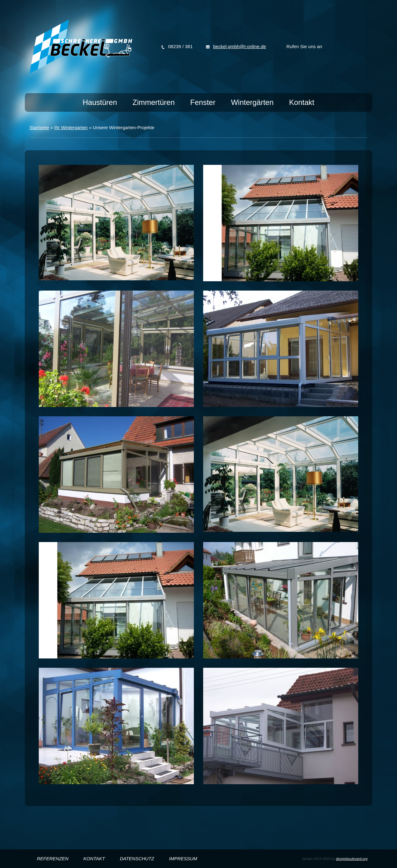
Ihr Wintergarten (71, 127)
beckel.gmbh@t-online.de (239, 46)
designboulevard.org (352, 859)
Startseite (39, 127)
